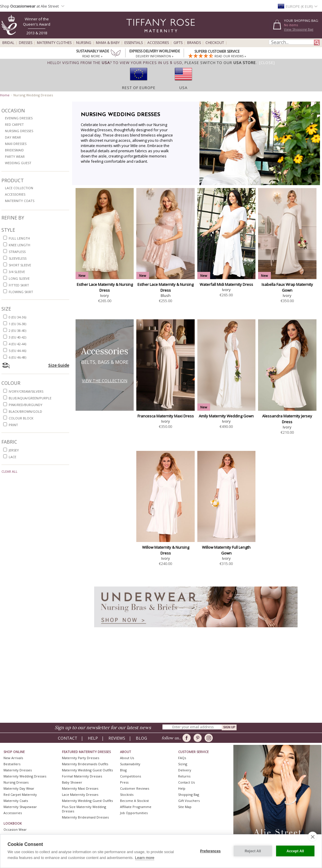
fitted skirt (19, 285)
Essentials (134, 43)
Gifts (178, 43)
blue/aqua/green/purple (30, 398)
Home (5, 95)
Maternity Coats (20, 201)
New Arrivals (13, 758)
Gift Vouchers (189, 801)
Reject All (253, 851)
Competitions (130, 776)
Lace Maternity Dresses (80, 795)
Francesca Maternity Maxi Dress (166, 416)
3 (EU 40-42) (17, 337)
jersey (14, 450)
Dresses (26, 43)
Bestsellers (12, 764)
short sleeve (20, 265)
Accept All (295, 851)
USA (183, 88)
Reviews (117, 738)
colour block (21, 418)
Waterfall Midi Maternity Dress (226, 284)
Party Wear (15, 156)
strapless (17, 252)
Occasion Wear (15, 829)
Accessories (158, 43)
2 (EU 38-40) (17, 331)
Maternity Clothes (54, 43)
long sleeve (19, 278)
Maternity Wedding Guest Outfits (87, 770)
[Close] (267, 63)
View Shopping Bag (299, 29)
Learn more (145, 858)
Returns (184, 776)
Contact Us (186, 782)
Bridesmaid (14, 150)
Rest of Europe (139, 88)
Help (93, 738)
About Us (127, 758)
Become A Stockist (134, 801)
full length (19, 238)
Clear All (9, 471)
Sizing (183, 764)
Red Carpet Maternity (20, 795)
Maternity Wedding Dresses (25, 776)
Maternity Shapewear (20, 807)
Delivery (185, 770)
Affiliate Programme (136, 807)
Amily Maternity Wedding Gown (226, 416)
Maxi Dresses (16, 144)
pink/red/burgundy (26, 405)
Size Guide (59, 365)
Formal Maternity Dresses (82, 776)
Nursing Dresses (19, 131)
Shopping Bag (189, 795)
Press (124, 782)
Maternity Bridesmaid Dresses (85, 817)
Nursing (84, 43)
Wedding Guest (18, 163)
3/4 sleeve (17, 272)
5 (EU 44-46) (17, 351)
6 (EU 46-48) (17, 357)
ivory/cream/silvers (26, 391)
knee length (19, 245)
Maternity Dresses (18, 770)
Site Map (185, 807)
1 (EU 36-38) (17, 324)
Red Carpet (14, 124)
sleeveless (18, 258)
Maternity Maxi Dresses (80, 788)
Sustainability (130, 764)
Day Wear (13, 137)
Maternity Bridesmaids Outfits (85, 764)
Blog (141, 738)
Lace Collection (19, 188)
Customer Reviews (135, 788)
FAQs (182, 758)
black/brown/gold (25, 411)
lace (12, 457)
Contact (68, 738)
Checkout (215, 43)
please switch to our (220, 63)
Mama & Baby (108, 43)
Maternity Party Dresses (80, 758)
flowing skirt (21, 292)
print (13, 425)
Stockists (127, 795)
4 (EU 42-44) (17, 344)
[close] (313, 837)
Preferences (211, 851)
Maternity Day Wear (19, 788)
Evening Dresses (19, 118)
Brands (194, 43)
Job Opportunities (134, 813)
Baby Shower (72, 782)
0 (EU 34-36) (17, 317)
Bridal (8, 43)
